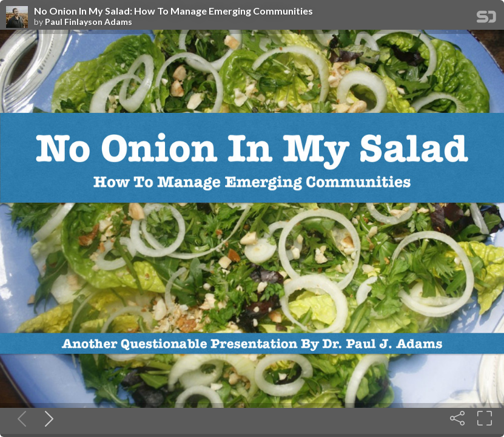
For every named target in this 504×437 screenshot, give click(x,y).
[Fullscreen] (485, 418)
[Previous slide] (19, 418)
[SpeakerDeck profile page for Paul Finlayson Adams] (17, 18)
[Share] (457, 418)
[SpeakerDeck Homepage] (486, 19)
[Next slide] (47, 418)
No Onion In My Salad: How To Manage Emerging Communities (173, 11)
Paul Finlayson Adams (89, 22)
